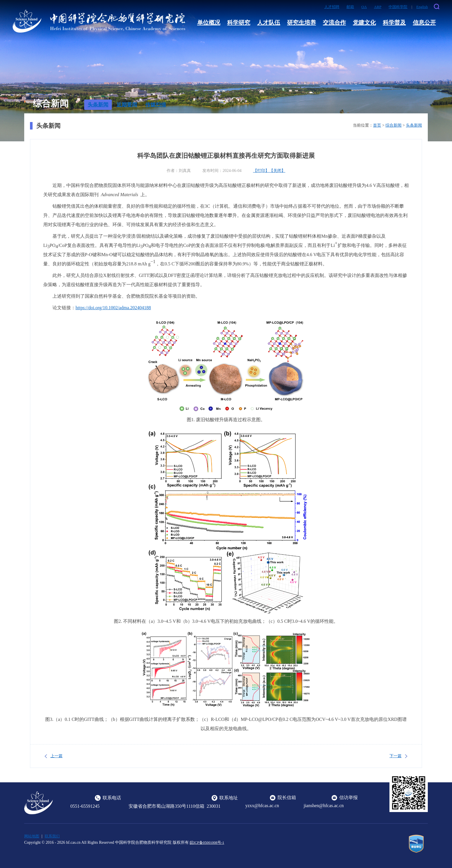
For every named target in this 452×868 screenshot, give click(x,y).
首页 (377, 125)
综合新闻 (393, 125)
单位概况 (209, 23)
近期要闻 (127, 105)
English (422, 7)
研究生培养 (302, 23)
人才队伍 (269, 23)
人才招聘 (332, 7)
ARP (378, 7)
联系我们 (54, 836)
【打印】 (261, 171)
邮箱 (350, 7)
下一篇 (395, 756)
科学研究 (239, 23)
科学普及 (394, 23)
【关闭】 (277, 171)
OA (364, 7)
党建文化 (364, 23)
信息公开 (424, 23)
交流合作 (334, 23)
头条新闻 (98, 105)
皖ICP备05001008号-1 (209, 842)
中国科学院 (398, 7)
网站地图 (32, 836)
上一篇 (56, 756)
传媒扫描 (156, 105)
